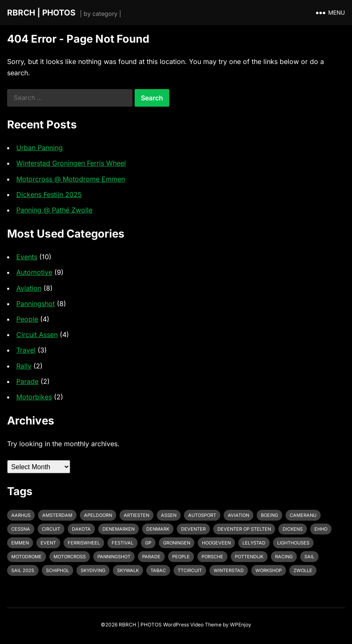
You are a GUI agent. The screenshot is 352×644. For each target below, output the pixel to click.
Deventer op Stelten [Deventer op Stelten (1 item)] (244, 529)
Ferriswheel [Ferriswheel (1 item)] (84, 543)
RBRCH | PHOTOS (41, 13)
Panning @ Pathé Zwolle (54, 210)
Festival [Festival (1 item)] (122, 543)
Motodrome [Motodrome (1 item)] (27, 557)
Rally (24, 366)
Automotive (34, 272)
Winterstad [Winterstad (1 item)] (229, 570)
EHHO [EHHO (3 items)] (321, 529)
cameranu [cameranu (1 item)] (303, 515)
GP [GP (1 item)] (148, 543)
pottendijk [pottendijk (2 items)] (249, 557)
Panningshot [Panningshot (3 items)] (114, 557)
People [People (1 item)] (181, 557)
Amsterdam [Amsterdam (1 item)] (57, 515)
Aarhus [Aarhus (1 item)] (21, 515)
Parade (27, 381)
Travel (26, 350)
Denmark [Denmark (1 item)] (158, 529)
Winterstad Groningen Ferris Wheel (71, 163)
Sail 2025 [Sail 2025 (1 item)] (23, 570)
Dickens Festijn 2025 (49, 194)
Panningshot (36, 304)
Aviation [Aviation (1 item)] (238, 515)
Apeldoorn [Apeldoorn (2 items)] (98, 515)
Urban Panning (40, 148)
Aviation (29, 288)
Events (27, 257)
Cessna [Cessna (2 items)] (21, 529)
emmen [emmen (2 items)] (20, 543)
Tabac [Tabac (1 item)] (158, 570)
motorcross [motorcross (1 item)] (70, 557)
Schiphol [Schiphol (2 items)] (57, 570)
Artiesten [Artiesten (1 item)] (136, 515)
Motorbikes (34, 397)
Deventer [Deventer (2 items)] (193, 529)
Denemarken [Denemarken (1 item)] (119, 529)
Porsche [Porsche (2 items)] (212, 557)
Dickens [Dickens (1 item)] (293, 529)
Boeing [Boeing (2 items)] (269, 515)
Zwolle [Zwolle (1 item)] (303, 570)
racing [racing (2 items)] (284, 557)
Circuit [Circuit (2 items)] (51, 529)
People (27, 319)
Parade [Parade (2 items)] (151, 557)
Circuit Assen (37, 335)
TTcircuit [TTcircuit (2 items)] (190, 570)
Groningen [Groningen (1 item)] (177, 543)
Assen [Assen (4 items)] (169, 515)
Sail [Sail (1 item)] (309, 557)
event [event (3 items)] (48, 543)
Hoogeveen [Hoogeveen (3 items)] (216, 543)
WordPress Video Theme (192, 625)
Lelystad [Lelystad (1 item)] (254, 543)
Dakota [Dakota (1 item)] (81, 529)
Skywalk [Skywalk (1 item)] (128, 570)
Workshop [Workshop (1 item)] (269, 570)
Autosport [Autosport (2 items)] (202, 515)
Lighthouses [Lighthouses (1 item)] (293, 543)
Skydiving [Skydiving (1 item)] (93, 570)
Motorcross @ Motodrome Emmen (71, 179)
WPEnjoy (241, 625)
